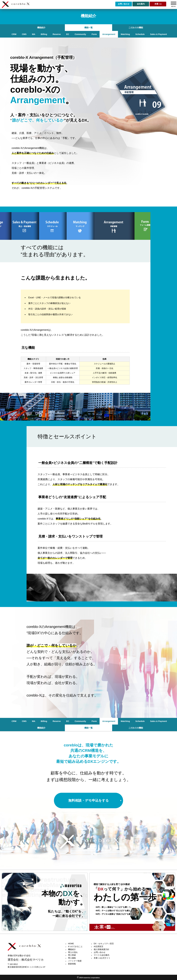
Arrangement (109, 34)
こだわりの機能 (136, 28)
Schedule (140, 34)
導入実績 (72, 955)
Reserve (57, 34)
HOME (71, 944)
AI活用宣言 (99, 946)
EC (68, 34)
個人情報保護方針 (101, 949)
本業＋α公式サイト (102, 958)
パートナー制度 (75, 961)
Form (94, 34)
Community (80, 34)
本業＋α (158, 4)
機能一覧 (88, 28)
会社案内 (141, 4)
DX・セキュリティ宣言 (104, 944)
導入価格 (72, 958)
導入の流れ (73, 952)
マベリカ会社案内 (101, 955)
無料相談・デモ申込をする (89, 800)
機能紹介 (41, 28)
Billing (44, 34)
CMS (24, 34)
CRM (14, 34)
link (45, 902)
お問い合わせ (124, 4)
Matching (125, 34)
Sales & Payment (159, 34)
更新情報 (72, 964)
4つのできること (75, 946)
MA (34, 34)
